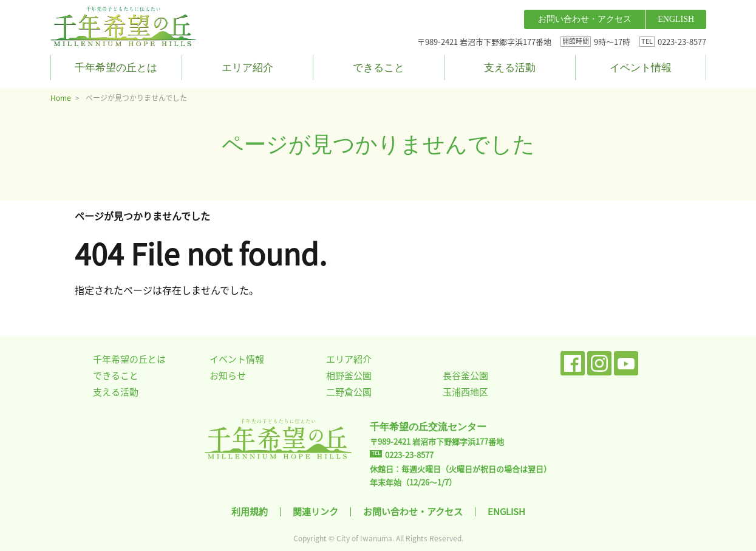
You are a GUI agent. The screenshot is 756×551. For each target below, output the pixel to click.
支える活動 (510, 68)
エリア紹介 (247, 68)
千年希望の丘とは (116, 68)
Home (61, 98)
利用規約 (250, 512)
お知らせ (228, 375)
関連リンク (315, 512)
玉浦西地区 (465, 392)
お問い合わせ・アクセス (585, 19)
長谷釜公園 (465, 375)
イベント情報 (641, 68)
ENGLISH (676, 19)
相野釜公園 (349, 375)
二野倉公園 (349, 392)
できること (379, 68)
